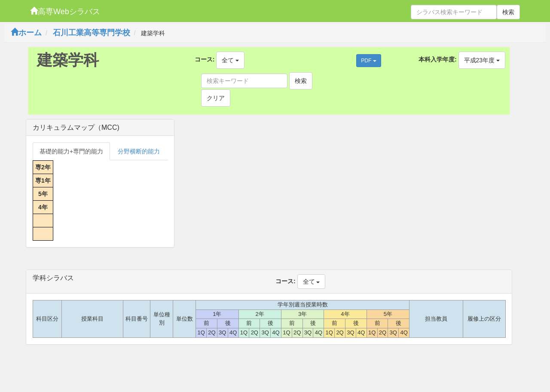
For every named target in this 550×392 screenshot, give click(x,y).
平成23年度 (482, 60)
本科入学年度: (438, 59)
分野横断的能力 (139, 151)
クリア (216, 98)
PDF (368, 61)
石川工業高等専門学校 (92, 33)
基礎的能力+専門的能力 (71, 151)
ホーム (26, 33)
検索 (508, 12)
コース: (205, 59)
